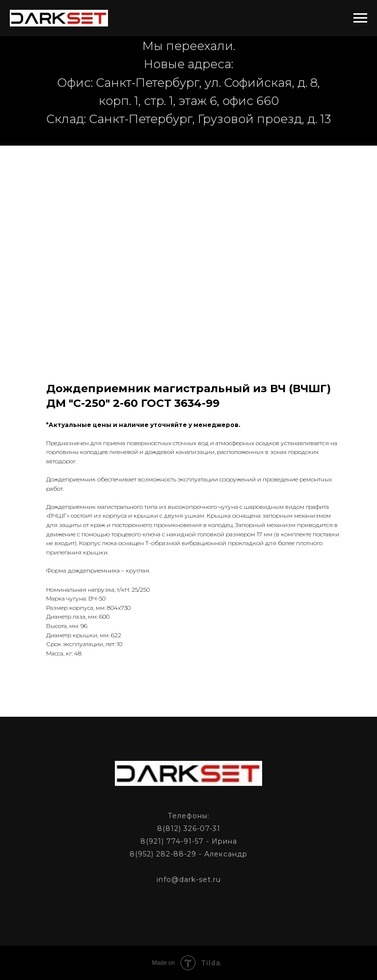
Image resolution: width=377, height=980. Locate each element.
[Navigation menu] (360, 18)
